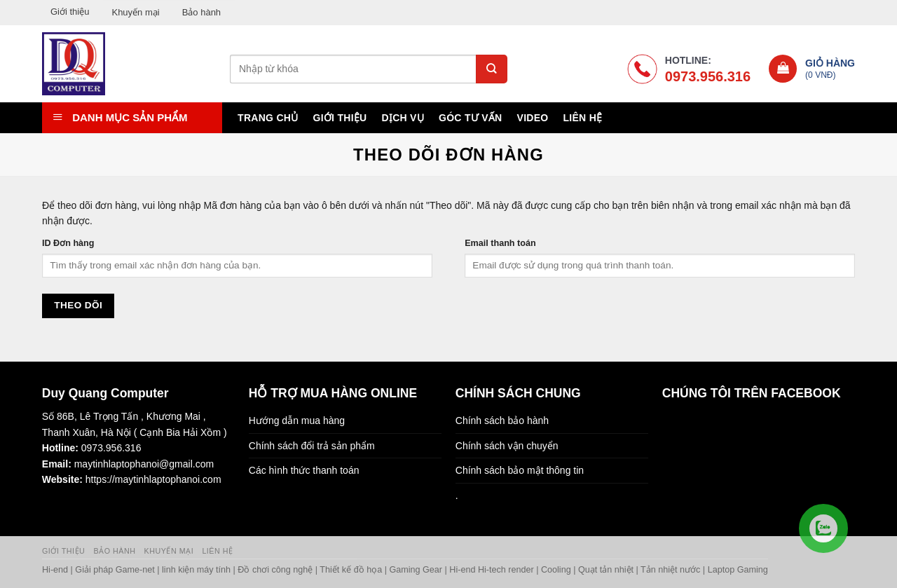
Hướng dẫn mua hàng (297, 421)
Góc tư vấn (470, 118)
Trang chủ (268, 118)
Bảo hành (201, 12)
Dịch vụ (403, 118)
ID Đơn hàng (68, 243)
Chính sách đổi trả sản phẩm (312, 446)
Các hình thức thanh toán (304, 470)
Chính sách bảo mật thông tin (520, 470)
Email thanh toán (500, 243)
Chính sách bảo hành (502, 421)
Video (533, 118)
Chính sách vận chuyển (507, 446)
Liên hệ (582, 118)
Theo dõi (78, 305)
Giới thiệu (70, 12)
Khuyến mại (135, 12)
